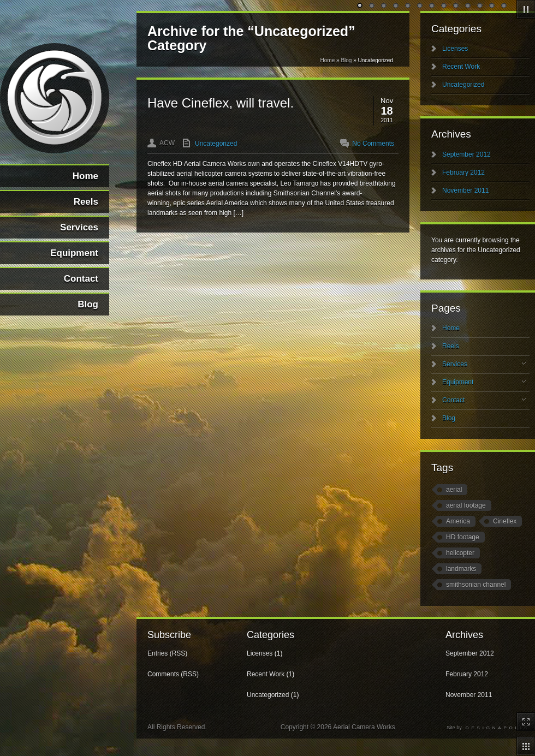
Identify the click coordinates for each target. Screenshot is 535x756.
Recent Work (461, 67)
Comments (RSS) (173, 674)
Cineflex (505, 521)
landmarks (461, 569)
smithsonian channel (476, 585)
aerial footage (466, 505)
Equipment (484, 382)
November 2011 (465, 191)
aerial (454, 490)
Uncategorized (216, 144)
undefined (360, 6)
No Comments (373, 144)
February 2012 (463, 172)
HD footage (463, 537)
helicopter (460, 553)
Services (484, 364)
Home (328, 60)
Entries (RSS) (167, 653)
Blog (346, 60)
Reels (451, 346)
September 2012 (466, 154)
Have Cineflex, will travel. (221, 103)
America (458, 521)
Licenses (455, 49)
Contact (484, 400)
